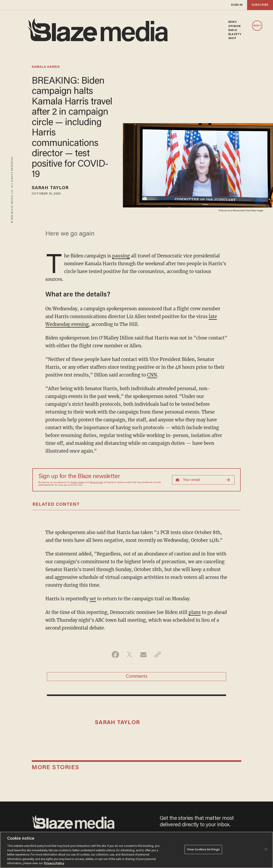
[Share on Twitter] (129, 655)
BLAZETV (235, 34)
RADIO (233, 30)
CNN (152, 375)
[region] (136, 850)
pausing (121, 256)
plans (195, 612)
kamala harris (46, 67)
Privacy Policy (78, 483)
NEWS (232, 22)
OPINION (234, 26)
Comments (137, 677)
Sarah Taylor (50, 188)
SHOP (232, 38)
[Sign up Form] (203, 480)
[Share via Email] (144, 655)
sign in (237, 5)
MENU (257, 26)
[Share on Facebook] (115, 655)
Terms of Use (96, 483)
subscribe (260, 5)
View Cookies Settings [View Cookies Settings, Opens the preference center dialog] (203, 849)
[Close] (266, 849)
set (93, 599)
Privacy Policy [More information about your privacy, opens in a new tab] (54, 863)
